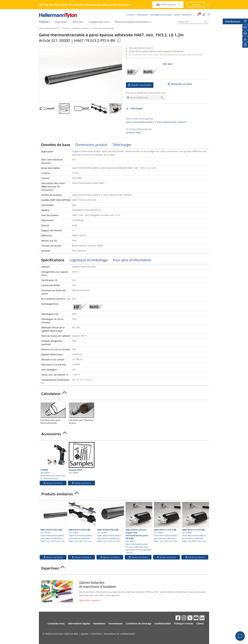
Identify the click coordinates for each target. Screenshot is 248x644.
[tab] (124, 394)
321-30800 (82, 458)
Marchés (78, 22)
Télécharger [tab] (122, 145)
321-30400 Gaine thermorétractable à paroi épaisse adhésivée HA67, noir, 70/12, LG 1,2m (167, 522)
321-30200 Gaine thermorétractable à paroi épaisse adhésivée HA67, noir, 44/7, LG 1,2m (82, 522)
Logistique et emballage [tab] (89, 260)
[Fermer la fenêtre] (208, 5)
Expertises (61, 22)
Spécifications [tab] (53, 260)
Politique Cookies (184, 623)
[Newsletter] (245, 27)
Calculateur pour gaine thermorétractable (53, 413)
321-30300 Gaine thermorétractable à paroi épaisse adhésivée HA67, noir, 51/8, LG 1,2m (110, 522)
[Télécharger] (245, 39)
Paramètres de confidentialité (119, 634)
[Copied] (119, 40)
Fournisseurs (116, 623)
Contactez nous (56, 623)
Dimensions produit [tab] (91, 145)
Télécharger (134, 108)
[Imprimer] (245, 33)
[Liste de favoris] (245, 45)
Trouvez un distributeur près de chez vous (146, 93)
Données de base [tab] (56, 145)
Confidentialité (163, 623)
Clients (200, 623)
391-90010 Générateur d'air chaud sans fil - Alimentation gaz (53, 461)
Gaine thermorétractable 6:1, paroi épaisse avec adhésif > (157, 122)
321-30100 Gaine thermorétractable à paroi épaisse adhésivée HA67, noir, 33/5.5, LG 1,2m (53, 522)
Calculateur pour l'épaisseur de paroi (81, 413)
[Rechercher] (193, 22)
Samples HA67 (133, 132)
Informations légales (79, 623)
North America (168, 5)
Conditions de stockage (139, 623)
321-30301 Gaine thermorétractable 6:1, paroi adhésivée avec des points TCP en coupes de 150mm (139, 528)
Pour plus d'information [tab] (132, 260)
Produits (44, 22)
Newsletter (99, 623)
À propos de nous (99, 22)
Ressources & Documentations (132, 22)
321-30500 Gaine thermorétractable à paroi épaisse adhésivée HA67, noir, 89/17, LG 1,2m (195, 522)
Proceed (196, 5)
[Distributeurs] (245, 21)
